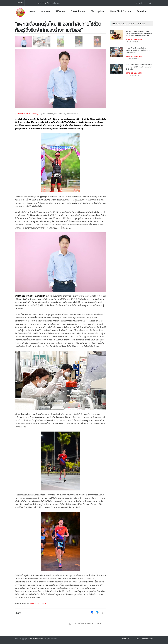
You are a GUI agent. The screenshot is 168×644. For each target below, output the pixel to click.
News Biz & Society (121, 11)
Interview (46, 11)
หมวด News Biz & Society (28, 114)
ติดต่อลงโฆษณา (148, 639)
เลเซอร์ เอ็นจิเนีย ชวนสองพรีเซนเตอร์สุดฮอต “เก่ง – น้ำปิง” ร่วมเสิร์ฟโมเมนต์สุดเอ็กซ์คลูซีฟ (139, 67)
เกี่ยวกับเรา (125, 639)
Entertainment (78, 11)
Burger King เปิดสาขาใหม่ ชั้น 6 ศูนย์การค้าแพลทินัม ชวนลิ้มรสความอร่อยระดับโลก (138, 50)
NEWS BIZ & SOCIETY (134, 40)
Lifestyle (60, 11)
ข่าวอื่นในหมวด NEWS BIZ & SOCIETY (89, 624)
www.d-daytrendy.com (35, 639)
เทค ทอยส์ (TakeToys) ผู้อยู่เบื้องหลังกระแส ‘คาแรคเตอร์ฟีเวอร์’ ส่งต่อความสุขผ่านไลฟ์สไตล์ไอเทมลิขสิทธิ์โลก (79, 3)
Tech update (98, 11)
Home (32, 11)
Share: (18, 613)
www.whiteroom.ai (38, 604)
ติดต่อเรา (136, 639)
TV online (142, 11)
